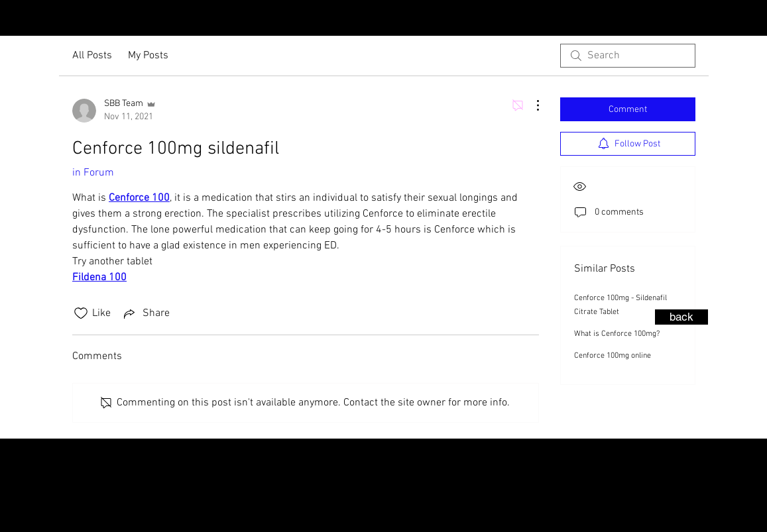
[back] (681, 317)
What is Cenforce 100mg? (617, 334)
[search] (628, 56)
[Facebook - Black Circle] (754, 19)
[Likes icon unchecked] (81, 313)
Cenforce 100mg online (613, 356)
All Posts (92, 56)
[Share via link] (146, 313)
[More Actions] (531, 105)
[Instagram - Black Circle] (733, 19)
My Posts (148, 56)
